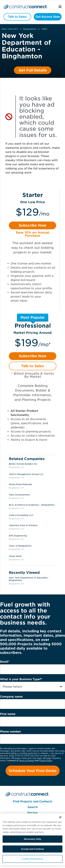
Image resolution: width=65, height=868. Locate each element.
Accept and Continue (32, 849)
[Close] (60, 817)
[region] (32, 839)
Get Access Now (48, 17)
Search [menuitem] (33, 807)
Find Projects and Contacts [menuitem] (32, 801)
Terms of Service (27, 761)
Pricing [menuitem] (32, 813)
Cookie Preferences (33, 859)
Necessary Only (32, 839)
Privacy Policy (46, 761)
